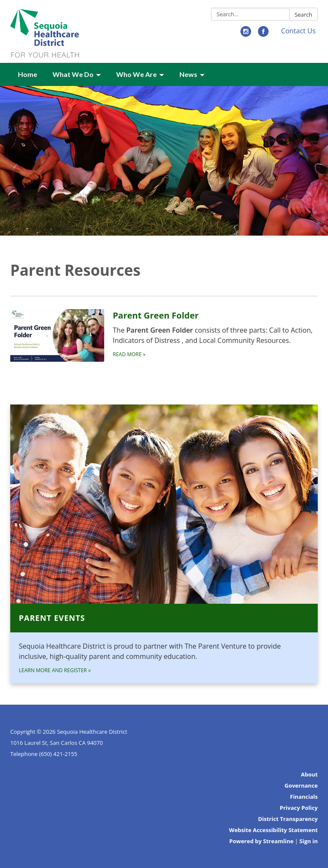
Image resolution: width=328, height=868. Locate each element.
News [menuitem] (188, 74)
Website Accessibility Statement (273, 830)
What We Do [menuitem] (73, 74)
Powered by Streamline (261, 841)
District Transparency (288, 819)
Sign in (309, 841)
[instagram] (246, 34)
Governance (301, 785)
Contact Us (298, 31)
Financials (304, 797)
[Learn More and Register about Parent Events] (164, 544)
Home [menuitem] (28, 74)
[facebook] (263, 34)
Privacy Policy (299, 808)
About (309, 774)
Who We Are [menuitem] (136, 74)
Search (303, 15)
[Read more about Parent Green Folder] (164, 335)
